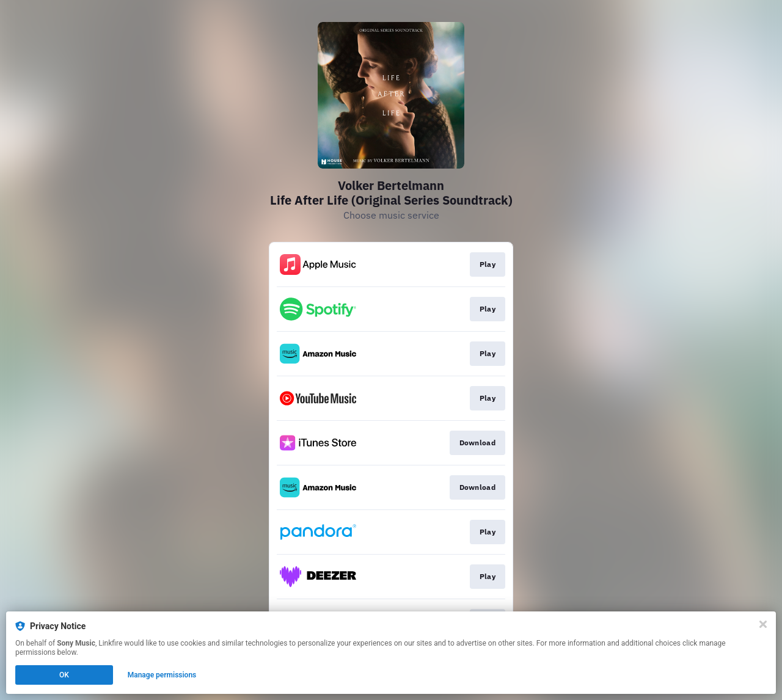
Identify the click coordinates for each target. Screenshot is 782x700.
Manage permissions (162, 675)
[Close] (763, 624)
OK (64, 675)
